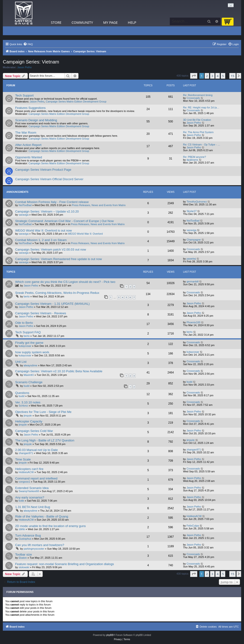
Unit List (21, 362)
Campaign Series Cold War (34, 431)
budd (27, 386)
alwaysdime (30, 365)
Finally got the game (29, 343)
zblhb (22, 529)
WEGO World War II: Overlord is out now (44, 230)
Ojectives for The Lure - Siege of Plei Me (43, 412)
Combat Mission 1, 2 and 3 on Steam (41, 240)
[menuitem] (28, 44)
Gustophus (25, 539)
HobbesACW (26, 472)
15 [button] (232, 76)
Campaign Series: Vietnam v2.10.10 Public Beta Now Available (59, 371)
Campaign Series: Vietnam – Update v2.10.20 (47, 211)
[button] (194, 76)
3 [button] (212, 76)
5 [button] (223, 76)
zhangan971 (26, 453)
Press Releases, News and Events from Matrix (99, 205)
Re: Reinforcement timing (198, 95)
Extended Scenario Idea (32, 488)
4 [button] (218, 76)
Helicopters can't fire (29, 469)
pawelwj (191, 259)
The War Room (26, 133)
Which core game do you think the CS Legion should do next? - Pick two (65, 282)
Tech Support (24, 95)
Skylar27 (192, 211)
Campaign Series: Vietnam (31, 62)
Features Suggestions (30, 108)
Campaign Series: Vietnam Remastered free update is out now (59, 259)
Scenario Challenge (29, 382)
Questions (22, 393)
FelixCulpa (193, 526)
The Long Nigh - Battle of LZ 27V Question (45, 440)
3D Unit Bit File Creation (197, 120)
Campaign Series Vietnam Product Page (43, 170)
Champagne (194, 240)
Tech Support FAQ (28, 332)
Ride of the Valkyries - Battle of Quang (42, 516)
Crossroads (193, 98)
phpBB (110, 635)
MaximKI (29, 375)
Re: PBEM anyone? (195, 157)
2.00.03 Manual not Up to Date (37, 450)
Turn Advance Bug (28, 535)
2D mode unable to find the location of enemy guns (51, 526)
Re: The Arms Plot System (198, 132)
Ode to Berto (24, 323)
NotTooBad (25, 205)
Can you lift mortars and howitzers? (40, 545)
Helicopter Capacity (29, 421)
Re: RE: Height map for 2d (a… (201, 107)
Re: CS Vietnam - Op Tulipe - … (202, 145)
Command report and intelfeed (36, 478)
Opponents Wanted (29, 157)
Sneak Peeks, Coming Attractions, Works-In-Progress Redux (57, 293)
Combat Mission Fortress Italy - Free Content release (52, 202)
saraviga (24, 215)
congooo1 (24, 482)
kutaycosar (25, 346)
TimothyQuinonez (197, 202)
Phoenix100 (193, 322)
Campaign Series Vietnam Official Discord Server (49, 179)
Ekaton (23, 558)
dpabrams (192, 160)
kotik (21, 501)
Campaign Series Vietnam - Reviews (41, 313)
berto (27, 296)
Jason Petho (25, 67)
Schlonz (23, 406)
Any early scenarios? (30, 497)
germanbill (193, 281)
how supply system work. (33, 352)
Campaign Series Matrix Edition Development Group (76, 102)
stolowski (24, 567)
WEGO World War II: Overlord (85, 234)
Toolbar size (23, 554)
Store (56, 22)
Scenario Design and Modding (36, 120)
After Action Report (28, 145)
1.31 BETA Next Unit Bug (33, 507)
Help (132, 22)
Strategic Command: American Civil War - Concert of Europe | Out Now (64, 221)
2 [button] (207, 76)
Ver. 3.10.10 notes (28, 402)
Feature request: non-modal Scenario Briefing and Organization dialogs (64, 564)
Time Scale (23, 459)
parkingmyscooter (34, 549)
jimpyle (28, 416)
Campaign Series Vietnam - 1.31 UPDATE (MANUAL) (52, 304)
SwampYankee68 (29, 491)
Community (82, 22)
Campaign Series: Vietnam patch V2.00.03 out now (51, 249)
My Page (110, 22)
